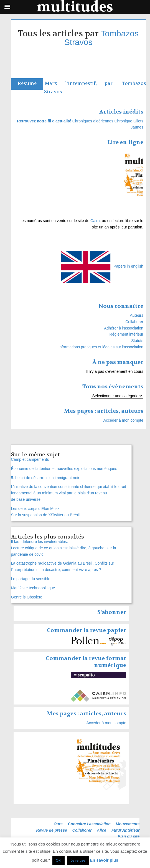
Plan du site (129, 836)
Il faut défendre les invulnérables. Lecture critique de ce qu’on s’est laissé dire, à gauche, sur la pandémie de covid (64, 548)
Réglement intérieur (126, 334)
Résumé (27, 83)
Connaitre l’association (89, 824)
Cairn (95, 221)
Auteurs (137, 315)
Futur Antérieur (125, 830)
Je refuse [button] (78, 860)
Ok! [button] (59, 860)
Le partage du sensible (31, 579)
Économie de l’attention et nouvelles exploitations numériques (64, 469)
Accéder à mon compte (123, 420)
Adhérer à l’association (124, 328)
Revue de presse (52, 830)
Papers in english (128, 266)
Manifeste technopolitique (33, 588)
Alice (102, 830)
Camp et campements (30, 459)
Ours (58, 824)
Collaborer (134, 322)
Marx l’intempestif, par (83, 83)
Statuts (137, 341)
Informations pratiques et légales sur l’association (101, 347)
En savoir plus (104, 860)
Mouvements (128, 824)
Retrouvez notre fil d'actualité (44, 121)
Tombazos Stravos (101, 38)
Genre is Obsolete (27, 597)
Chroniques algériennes (93, 121)
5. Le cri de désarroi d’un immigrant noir (45, 478)
